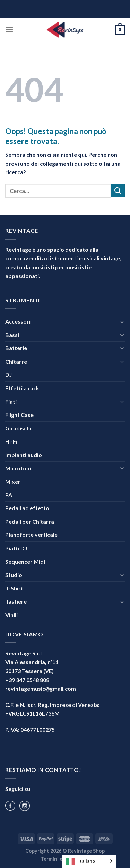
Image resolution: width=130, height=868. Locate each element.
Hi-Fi (11, 441)
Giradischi (18, 428)
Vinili (11, 615)
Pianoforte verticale (31, 535)
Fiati (11, 402)
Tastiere (16, 601)
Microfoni (18, 468)
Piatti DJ (16, 548)
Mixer (13, 481)
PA (9, 495)
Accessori (18, 321)
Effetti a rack (22, 388)
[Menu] (9, 30)
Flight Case (19, 415)
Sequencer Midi (25, 562)
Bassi (12, 335)
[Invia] (118, 191)
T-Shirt (14, 588)
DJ (8, 375)
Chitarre (16, 361)
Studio (14, 575)
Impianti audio (24, 455)
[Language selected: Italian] (89, 861)
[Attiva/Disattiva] (122, 321)
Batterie (16, 348)
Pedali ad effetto (27, 508)
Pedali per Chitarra (30, 521)
